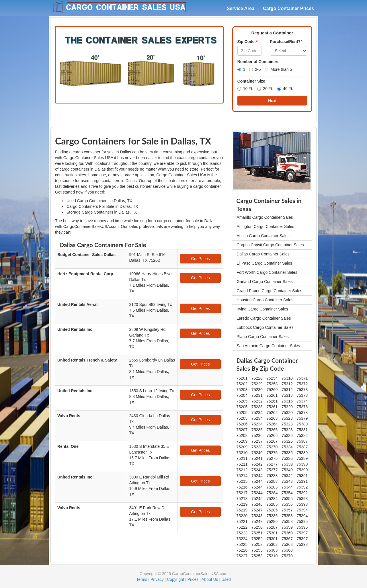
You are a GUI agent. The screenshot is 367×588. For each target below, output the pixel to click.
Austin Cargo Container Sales (263, 236)
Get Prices (200, 259)
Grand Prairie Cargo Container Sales (269, 291)
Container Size (251, 81)
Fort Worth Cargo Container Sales (267, 272)
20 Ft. (265, 89)
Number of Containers (258, 62)
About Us (210, 579)
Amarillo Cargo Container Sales (265, 217)
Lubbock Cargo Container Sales (265, 327)
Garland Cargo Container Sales (264, 282)
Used (226, 579)
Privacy (157, 579)
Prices (193, 579)
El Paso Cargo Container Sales (264, 263)
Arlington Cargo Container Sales (265, 226)
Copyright (175, 579)
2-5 (255, 69)
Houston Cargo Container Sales (265, 300)
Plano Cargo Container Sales (262, 337)
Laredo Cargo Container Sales (264, 318)
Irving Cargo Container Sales (262, 309)
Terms (142, 579)
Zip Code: (247, 42)
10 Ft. (245, 89)
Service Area (241, 8)
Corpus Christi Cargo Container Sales (270, 245)
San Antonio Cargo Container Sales (268, 346)
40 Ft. (285, 89)
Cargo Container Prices (288, 8)
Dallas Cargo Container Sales (263, 254)
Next (272, 101)
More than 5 (278, 69)
